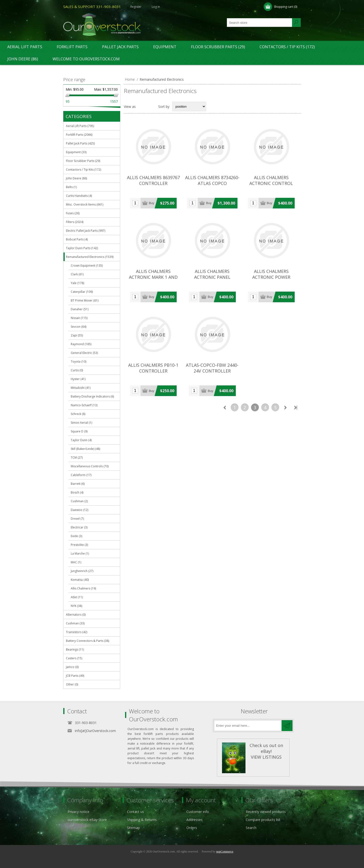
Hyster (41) (78, 379)
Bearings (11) (75, 649)
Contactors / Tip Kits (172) (287, 47)
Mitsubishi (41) (81, 388)
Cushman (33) (75, 623)
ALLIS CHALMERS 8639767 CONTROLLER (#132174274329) (153, 183)
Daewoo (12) (79, 510)
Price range (74, 80)
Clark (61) (77, 274)
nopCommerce (225, 852)
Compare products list (263, 820)
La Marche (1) (80, 553)
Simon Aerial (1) (81, 423)
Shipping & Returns (142, 820)
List (151, 106)
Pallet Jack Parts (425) (80, 143)
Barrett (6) (78, 484)
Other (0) (72, 684)
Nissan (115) (79, 318)
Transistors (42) (77, 632)
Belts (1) (71, 187)
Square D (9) (79, 431)
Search (251, 828)
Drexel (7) (77, 519)
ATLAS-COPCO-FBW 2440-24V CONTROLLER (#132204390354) (212, 371)
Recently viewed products (266, 812)
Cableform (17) (81, 475)
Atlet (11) (77, 597)
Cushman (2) (79, 501)
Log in (156, 7)
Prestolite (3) (79, 545)
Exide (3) (76, 536)
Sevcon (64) (79, 327)
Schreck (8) (78, 414)
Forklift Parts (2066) (79, 135)
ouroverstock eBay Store (87, 820)
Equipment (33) (76, 152)
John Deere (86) (23, 59)
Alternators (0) (76, 615)
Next (285, 407)
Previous (224, 407)
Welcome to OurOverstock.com (86, 59)
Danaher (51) (80, 309)
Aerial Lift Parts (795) (80, 126)
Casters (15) (74, 658)
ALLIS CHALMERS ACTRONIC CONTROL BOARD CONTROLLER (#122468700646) (271, 186)
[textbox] (260, 23)
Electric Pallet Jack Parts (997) (86, 231)
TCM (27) (77, 458)
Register (136, 7)
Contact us (135, 812)
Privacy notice (79, 812)
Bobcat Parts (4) (77, 239)
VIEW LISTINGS (266, 757)
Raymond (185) (81, 344)
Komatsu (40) (80, 580)
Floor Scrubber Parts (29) (218, 47)
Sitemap (133, 828)
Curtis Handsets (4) (79, 196)
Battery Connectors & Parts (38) (87, 641)
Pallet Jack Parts (120, 47)
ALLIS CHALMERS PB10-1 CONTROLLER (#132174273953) (153, 371)
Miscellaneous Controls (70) (90, 466)
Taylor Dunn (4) (81, 440)
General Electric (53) (84, 353)
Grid (142, 106)
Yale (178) (77, 283)
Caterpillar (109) (82, 292)
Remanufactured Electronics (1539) (90, 257)
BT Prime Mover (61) (85, 300)
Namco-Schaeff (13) (84, 405)
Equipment (165, 47)
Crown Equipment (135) (87, 266)
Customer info (198, 812)
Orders (192, 828)
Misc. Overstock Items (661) (85, 204)
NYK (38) (76, 606)
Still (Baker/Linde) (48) (85, 449)
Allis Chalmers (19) (83, 588)
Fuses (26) (73, 213)
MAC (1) (76, 562)
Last (296, 407)
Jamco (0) (72, 667)
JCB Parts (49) (75, 676)
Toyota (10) (79, 362)
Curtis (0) (77, 370)
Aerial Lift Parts (25, 47)
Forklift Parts (72, 47)
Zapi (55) (77, 335)
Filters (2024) (75, 222)
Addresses (194, 820)
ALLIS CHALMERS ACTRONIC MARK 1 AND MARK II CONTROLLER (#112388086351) (153, 280)
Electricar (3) (79, 527)
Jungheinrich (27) (82, 571)
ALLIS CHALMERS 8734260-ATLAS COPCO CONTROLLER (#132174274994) (212, 186)
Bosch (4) (77, 492)
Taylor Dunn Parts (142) (82, 248)
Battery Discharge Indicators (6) (92, 396)
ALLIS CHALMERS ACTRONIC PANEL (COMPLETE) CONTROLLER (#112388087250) (212, 280)
